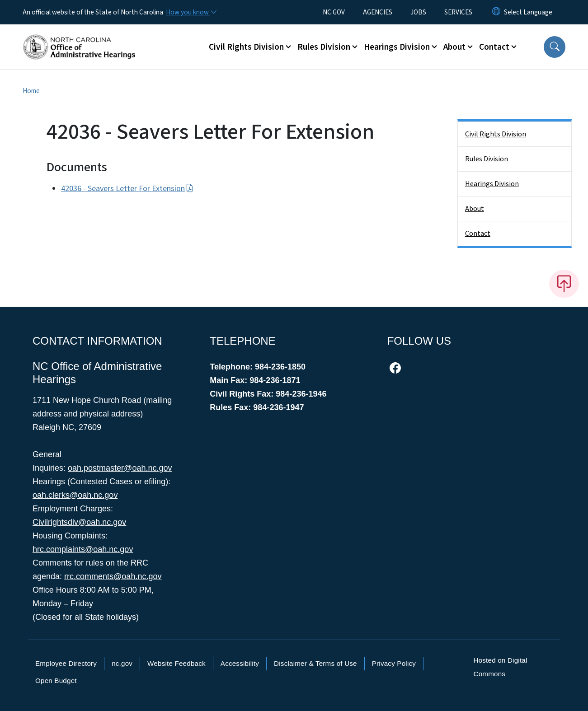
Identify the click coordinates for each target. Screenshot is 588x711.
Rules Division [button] (324, 47)
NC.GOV (334, 12)
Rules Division (487, 159)
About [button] (454, 47)
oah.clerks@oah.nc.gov (75, 495)
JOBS (418, 12)
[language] (528, 12)
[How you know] (191, 12)
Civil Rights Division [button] (246, 47)
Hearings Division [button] (397, 47)
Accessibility (240, 663)
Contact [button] (494, 47)
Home (31, 91)
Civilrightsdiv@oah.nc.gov (79, 522)
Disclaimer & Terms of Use (315, 663)
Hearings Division (492, 184)
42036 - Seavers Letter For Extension (127, 189)
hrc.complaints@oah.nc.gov (83, 549)
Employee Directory (66, 663)
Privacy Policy (394, 663)
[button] (555, 47)
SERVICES (458, 12)
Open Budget (56, 681)
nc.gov (122, 663)
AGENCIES (378, 12)
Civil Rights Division (496, 134)
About (475, 209)
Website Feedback (176, 663)
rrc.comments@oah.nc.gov (113, 576)
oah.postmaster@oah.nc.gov (120, 468)
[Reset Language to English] (496, 12)
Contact (478, 234)
